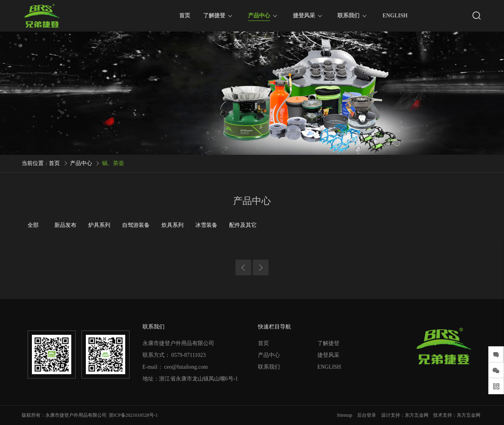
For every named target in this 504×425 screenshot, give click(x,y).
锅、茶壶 (113, 163)
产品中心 (259, 17)
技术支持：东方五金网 (457, 415)
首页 (185, 16)
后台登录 (367, 415)
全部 (33, 225)
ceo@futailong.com (186, 367)
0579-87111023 (189, 355)
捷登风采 (304, 16)
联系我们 (348, 16)
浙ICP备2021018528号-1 (133, 415)
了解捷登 (214, 16)
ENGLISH (395, 16)
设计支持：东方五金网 (405, 415)
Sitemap (344, 415)
